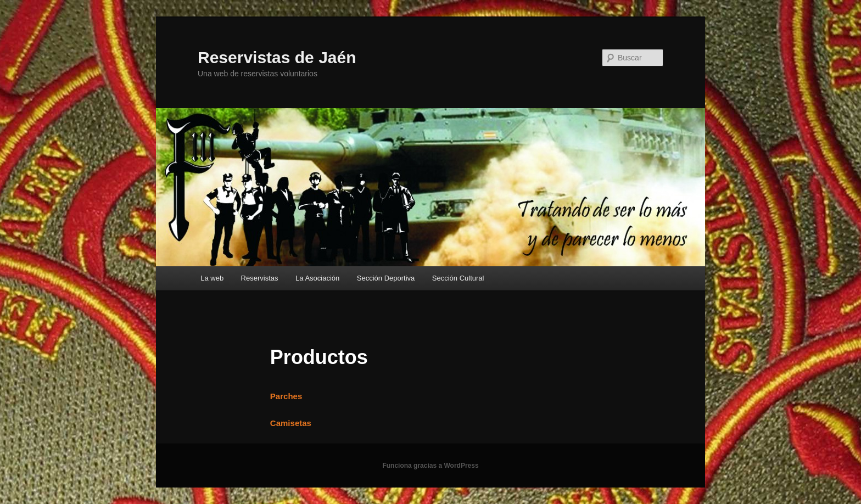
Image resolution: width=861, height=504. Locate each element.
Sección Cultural (458, 278)
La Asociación (317, 278)
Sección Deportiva (386, 278)
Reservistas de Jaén (277, 57)
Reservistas (260, 278)
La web (212, 278)
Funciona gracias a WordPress (430, 466)
